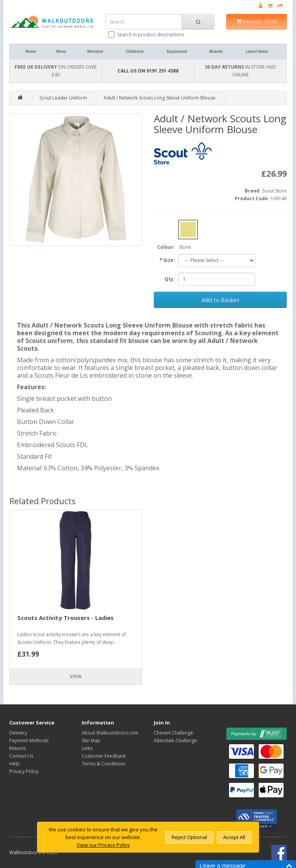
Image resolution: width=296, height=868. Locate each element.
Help (14, 764)
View (76, 676)
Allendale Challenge (175, 741)
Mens (61, 52)
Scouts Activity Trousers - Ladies (66, 618)
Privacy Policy (24, 771)
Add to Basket (220, 300)
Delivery (18, 733)
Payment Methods (29, 741)
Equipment (177, 52)
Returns (18, 748)
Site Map (91, 741)
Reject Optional (189, 837)
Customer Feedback (104, 756)
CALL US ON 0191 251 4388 (148, 71)
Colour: (166, 247)
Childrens (135, 52)
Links (87, 748)
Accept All (234, 837)
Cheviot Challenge (173, 733)
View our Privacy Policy (103, 845)
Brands (216, 52)
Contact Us (21, 756)
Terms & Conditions (103, 764)
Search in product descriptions (147, 35)
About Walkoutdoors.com (110, 733)
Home (31, 52)
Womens (95, 52)
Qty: (170, 279)
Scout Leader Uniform (63, 98)
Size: (169, 260)
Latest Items (257, 52)
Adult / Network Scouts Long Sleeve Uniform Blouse (160, 98)
